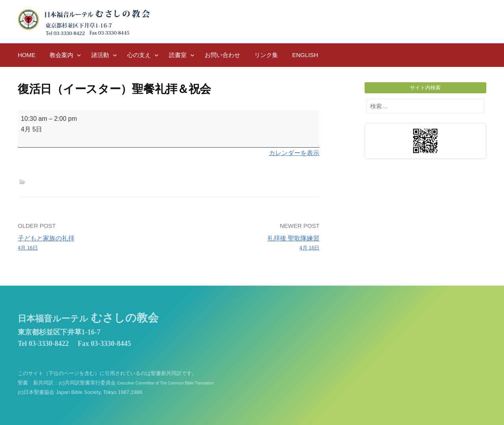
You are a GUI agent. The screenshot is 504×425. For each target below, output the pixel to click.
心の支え (139, 55)
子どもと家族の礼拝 (90, 244)
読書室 (178, 55)
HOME (27, 55)
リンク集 (266, 55)
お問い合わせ (222, 55)
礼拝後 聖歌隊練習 (247, 244)
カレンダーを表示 (294, 153)
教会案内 (61, 55)
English (305, 55)
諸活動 (100, 55)
